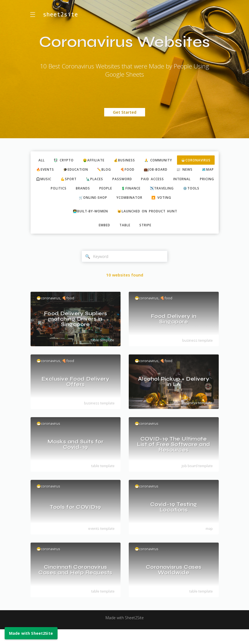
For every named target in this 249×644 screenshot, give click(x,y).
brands (199, 190)
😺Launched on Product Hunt (150, 224)
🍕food (192, 170)
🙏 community (182, 160)
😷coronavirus (67, 170)
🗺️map (115, 180)
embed (103, 239)
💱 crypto (79, 160)
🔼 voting (144, 210)
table (125, 239)
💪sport (167, 180)
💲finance (85, 200)
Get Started (125, 112)
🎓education (136, 170)
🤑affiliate (112, 160)
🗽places (195, 180)
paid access (87, 190)
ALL (55, 160)
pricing (146, 190)
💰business (145, 160)
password (54, 190)
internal (118, 190)
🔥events (102, 170)
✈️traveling (118, 200)
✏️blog (166, 170)
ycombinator (109, 210)
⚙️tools (150, 200)
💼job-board (59, 180)
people (57, 200)
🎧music (140, 180)
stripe (147, 239)
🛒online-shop (184, 200)
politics (172, 190)
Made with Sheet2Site (125, 632)
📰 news (90, 180)
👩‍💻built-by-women (87, 224)
